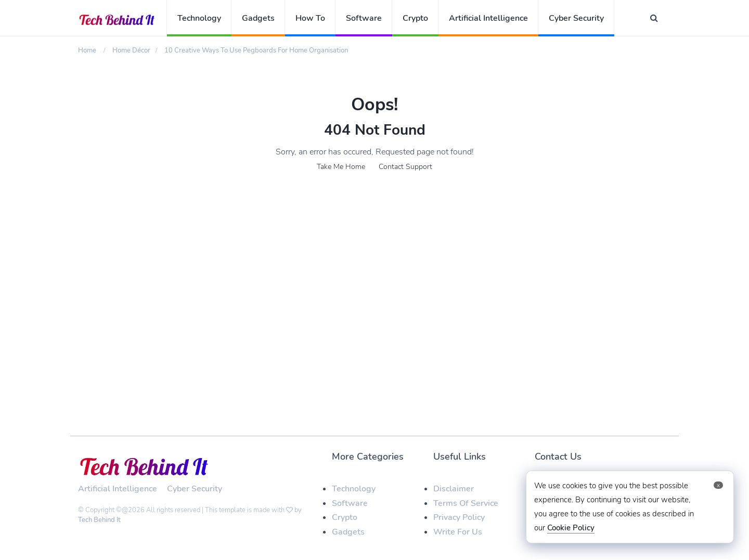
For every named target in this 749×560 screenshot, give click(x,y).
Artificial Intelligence (488, 18)
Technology (199, 18)
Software (364, 18)
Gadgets (258, 18)
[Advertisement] (374, 269)
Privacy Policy (459, 517)
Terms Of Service (466, 503)
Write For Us (458, 532)
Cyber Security (576, 18)
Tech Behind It (99, 520)
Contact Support (405, 167)
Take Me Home (341, 167)
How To (310, 18)
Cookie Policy (571, 528)
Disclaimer (454, 489)
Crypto (415, 18)
